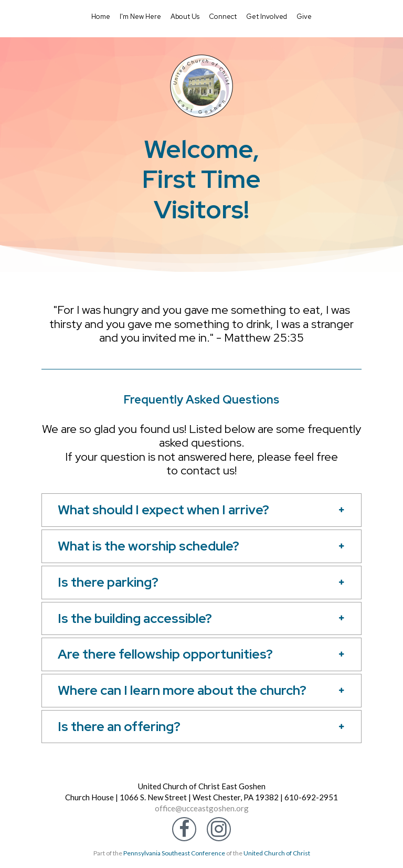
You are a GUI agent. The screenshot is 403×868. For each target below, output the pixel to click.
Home (101, 17)
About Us (185, 17)
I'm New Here (140, 17)
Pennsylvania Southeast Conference (174, 853)
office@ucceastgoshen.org (202, 808)
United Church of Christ (277, 853)
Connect (223, 17)
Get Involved (267, 17)
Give (304, 17)
